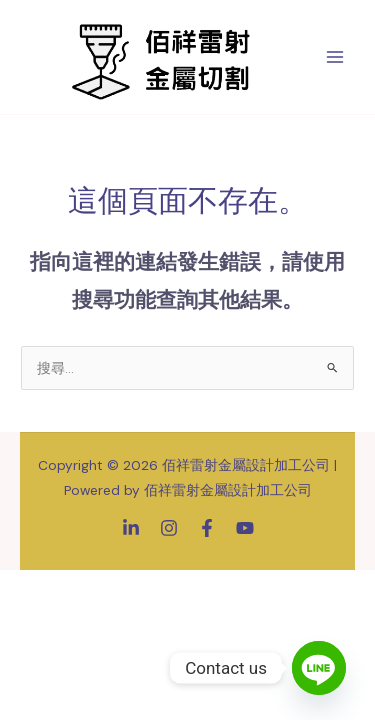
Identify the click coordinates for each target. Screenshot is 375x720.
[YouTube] (245, 528)
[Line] (319, 668)
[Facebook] (207, 528)
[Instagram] (169, 528)
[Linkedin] (131, 528)
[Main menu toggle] (335, 57)
